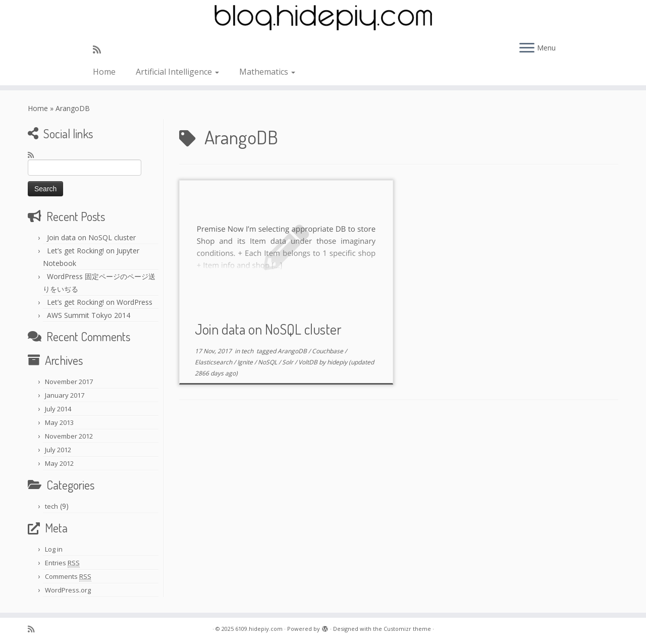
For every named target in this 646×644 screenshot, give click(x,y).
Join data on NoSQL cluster (91, 237)
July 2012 (58, 450)
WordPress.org (68, 590)
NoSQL (268, 362)
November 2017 (69, 382)
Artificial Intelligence (177, 72)
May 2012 (59, 463)
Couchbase (328, 351)
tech (51, 506)
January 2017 (65, 395)
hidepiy (337, 362)
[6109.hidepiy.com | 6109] (323, 18)
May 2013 (59, 422)
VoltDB (309, 362)
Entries (62, 563)
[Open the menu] (527, 48)
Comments (68, 577)
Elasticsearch (214, 362)
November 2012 (69, 436)
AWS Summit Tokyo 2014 (89, 315)
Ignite (246, 362)
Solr (288, 362)
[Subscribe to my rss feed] (100, 49)
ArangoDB (293, 351)
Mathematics (267, 72)
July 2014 (58, 409)
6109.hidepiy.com (259, 629)
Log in (54, 549)
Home (104, 72)
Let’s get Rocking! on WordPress (100, 302)
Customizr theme (407, 629)
